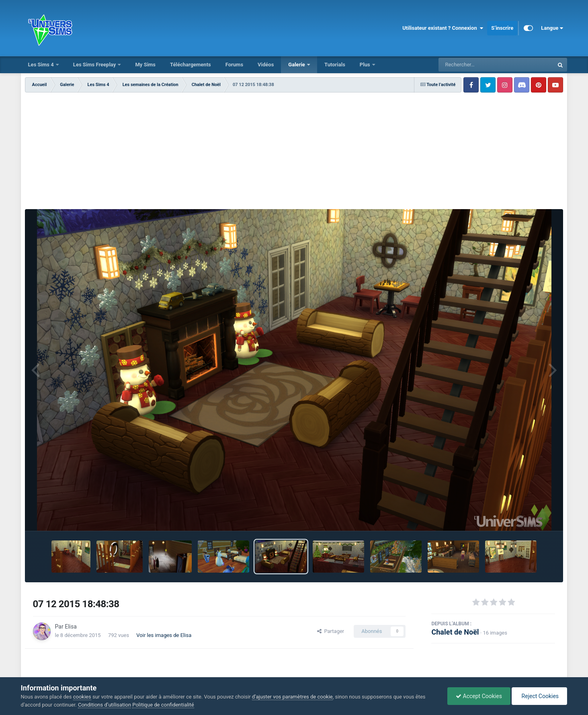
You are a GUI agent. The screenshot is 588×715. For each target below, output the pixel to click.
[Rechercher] (474, 65)
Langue (552, 28)
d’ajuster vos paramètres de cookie (292, 697)
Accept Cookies (479, 696)
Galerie (297, 65)
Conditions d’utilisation (104, 705)
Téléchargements (191, 65)
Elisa (71, 627)
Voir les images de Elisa (164, 635)
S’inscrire (502, 28)
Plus (366, 65)
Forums (234, 65)
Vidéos (266, 65)
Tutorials (335, 65)
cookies (82, 697)
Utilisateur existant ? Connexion (443, 28)
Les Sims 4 (42, 65)
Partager (331, 631)
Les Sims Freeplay (95, 65)
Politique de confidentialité (163, 705)
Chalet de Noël (455, 632)
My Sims (145, 65)
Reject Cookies (539, 696)
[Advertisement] (294, 153)
